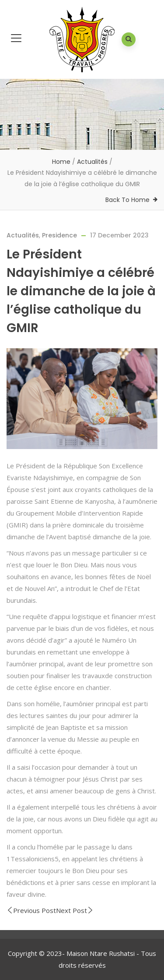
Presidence (59, 235)
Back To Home (127, 200)
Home (61, 162)
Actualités (92, 162)
